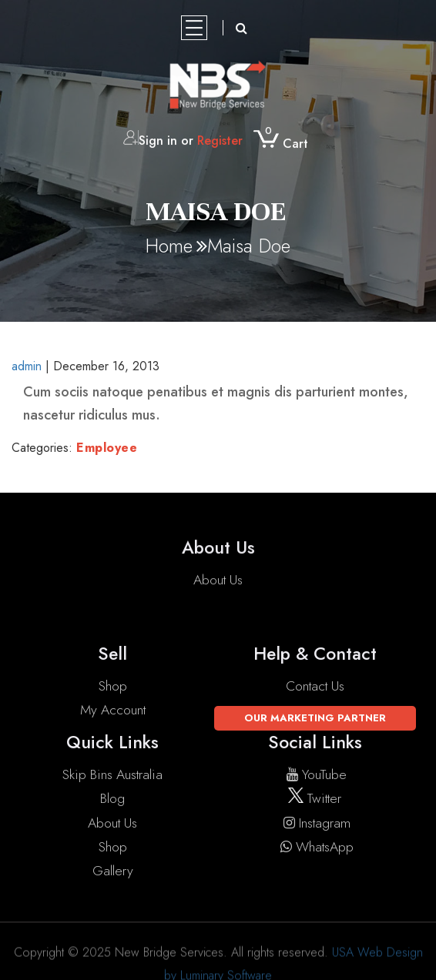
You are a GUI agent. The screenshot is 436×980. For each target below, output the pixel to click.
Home (169, 246)
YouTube (315, 774)
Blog (112, 798)
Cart (281, 144)
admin (27, 366)
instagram (315, 823)
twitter (315, 798)
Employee (107, 448)
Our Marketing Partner (315, 718)
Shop (113, 686)
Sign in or (183, 141)
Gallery (113, 871)
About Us (218, 581)
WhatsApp (315, 847)
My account (113, 710)
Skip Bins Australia (112, 774)
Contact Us (315, 686)
